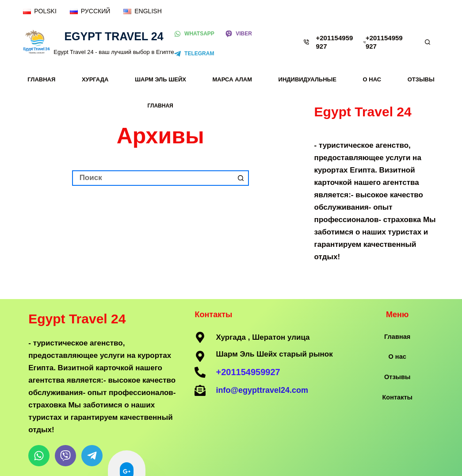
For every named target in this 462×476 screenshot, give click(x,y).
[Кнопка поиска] (241, 178)
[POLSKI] (40, 11)
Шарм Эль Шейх (160, 79)
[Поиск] (428, 42)
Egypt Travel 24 (114, 36)
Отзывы (421, 79)
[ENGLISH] (142, 11)
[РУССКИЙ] (90, 11)
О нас (372, 79)
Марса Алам (233, 79)
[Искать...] (153, 178)
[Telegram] (194, 54)
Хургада (95, 79)
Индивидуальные (307, 79)
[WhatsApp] (194, 34)
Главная (41, 79)
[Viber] (239, 34)
